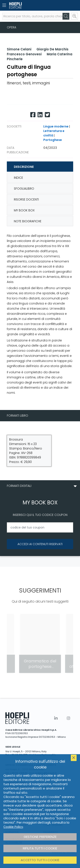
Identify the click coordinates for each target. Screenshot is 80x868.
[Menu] (4, 5)
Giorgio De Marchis (52, 49)
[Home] (33, 5)
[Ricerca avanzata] (74, 16)
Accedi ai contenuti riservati (40, 544)
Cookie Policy (13, 827)
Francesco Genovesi (24, 54)
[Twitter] (47, 115)
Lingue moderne (56, 126)
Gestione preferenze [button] (40, 837)
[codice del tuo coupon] (40, 527)
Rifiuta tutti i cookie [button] (40, 848)
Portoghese (53, 140)
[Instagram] (68, 718)
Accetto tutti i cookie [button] (40, 860)
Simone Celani (19, 49)
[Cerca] (66, 16)
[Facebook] (33, 115)
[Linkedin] (40, 115)
